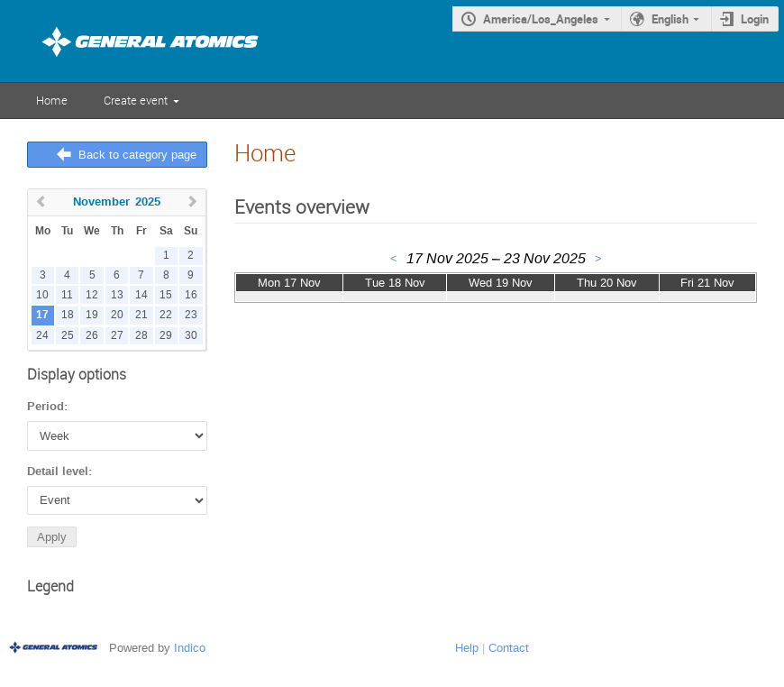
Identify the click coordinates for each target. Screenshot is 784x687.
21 (141, 315)
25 (68, 336)
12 (92, 295)
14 (141, 295)
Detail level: (59, 472)
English (670, 19)
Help (467, 648)
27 (117, 336)
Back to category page (137, 155)
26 (92, 336)
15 (166, 295)
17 (42, 315)
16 (191, 295)
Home (52, 100)
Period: (47, 407)
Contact (509, 648)
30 (191, 336)
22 (166, 315)
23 (191, 315)
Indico (190, 648)
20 (117, 315)
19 (92, 315)
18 (68, 315)
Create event (136, 100)
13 (117, 295)
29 (166, 336)
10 (42, 295)
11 (67, 295)
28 (141, 336)
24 (42, 336)
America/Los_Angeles (541, 19)
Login (755, 19)
